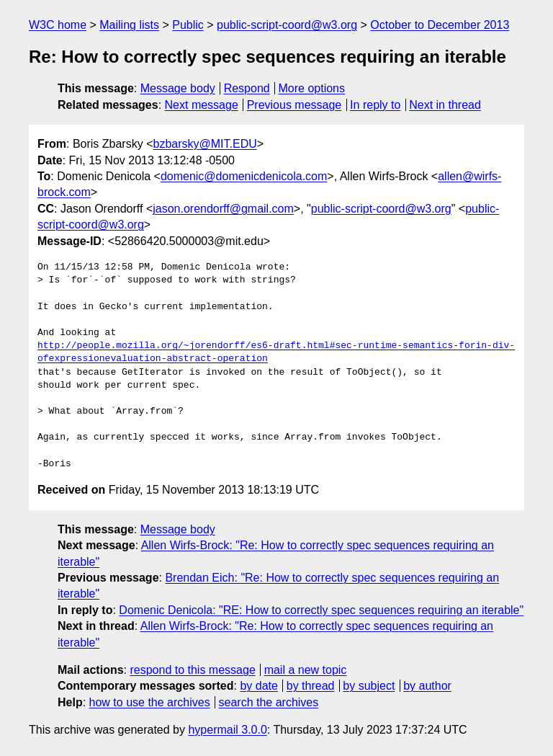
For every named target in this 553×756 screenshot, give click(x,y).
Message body (178, 88)
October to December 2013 (440, 25)
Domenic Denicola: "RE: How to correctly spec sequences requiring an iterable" (321, 610)
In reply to (375, 105)
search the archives (269, 702)
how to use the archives (150, 702)
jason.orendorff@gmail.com (223, 209)
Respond (247, 88)
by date (258, 686)
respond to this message (192, 670)
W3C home (58, 25)
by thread (311, 686)
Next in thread (445, 105)
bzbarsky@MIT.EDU (204, 144)
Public (188, 25)
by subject (369, 686)
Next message (202, 105)
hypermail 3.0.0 (227, 730)
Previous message (295, 105)
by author (427, 686)
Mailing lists (129, 25)
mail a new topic (306, 670)
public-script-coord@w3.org (287, 25)
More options (312, 88)
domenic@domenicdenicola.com (244, 176)
